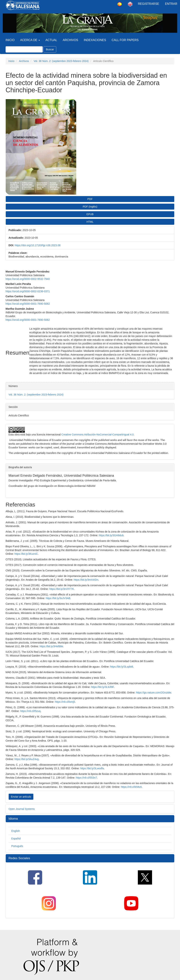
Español (16, 838)
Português (17, 846)
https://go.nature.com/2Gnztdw (154, 693)
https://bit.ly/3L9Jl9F (102, 687)
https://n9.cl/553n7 (86, 778)
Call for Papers (125, 40)
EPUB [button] (90, 214)
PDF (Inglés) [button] (90, 207)
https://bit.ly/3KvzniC (26, 554)
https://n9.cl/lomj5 (65, 702)
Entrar (171, 4)
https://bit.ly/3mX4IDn (86, 580)
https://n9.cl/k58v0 (131, 787)
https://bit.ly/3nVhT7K (62, 589)
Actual (51, 40)
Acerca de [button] (30, 40)
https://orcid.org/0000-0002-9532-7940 (28, 279)
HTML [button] (90, 222)
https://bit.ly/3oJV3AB (58, 598)
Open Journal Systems (22, 809)
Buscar (50, 49)
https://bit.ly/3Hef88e (51, 646)
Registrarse (149, 4)
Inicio (10, 40)
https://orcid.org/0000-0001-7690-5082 (28, 304)
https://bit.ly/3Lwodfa (92, 768)
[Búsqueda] (24, 49)
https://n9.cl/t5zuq (30, 711)
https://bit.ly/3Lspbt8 (122, 667)
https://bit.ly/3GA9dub (111, 535)
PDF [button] (90, 199)
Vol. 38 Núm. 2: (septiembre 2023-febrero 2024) (61, 61)
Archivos (70, 40)
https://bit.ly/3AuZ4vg (27, 759)
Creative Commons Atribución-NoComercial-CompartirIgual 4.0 (98, 435)
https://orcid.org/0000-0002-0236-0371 (28, 291)
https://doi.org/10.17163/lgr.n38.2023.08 (38, 245)
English (16, 831)
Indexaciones (95, 40)
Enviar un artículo (21, 797)
